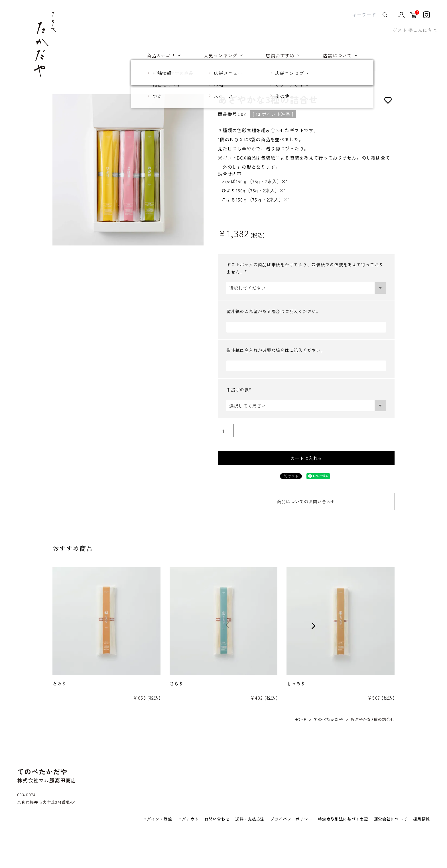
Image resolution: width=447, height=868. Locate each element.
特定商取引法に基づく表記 (343, 819)
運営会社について (391, 819)
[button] (42, 625)
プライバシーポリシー (291, 819)
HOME (300, 719)
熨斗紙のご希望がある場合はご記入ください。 (274, 311)
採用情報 (421, 819)
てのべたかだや (328, 719)
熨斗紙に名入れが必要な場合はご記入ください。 (276, 350)
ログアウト (188, 819)
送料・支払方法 (250, 819)
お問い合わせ (217, 819)
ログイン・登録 (158, 819)
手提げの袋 (240, 389)
